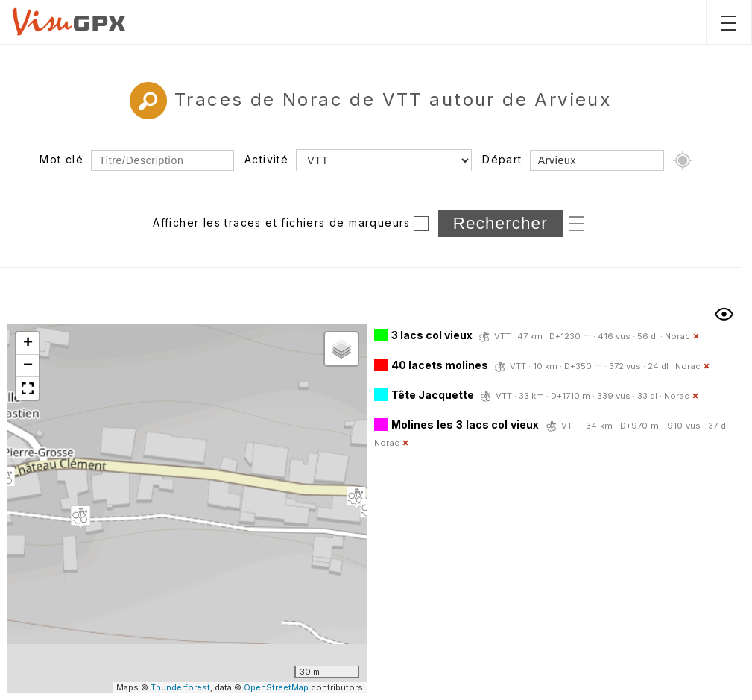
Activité (266, 159)
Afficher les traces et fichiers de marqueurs (282, 223)
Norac (677, 336)
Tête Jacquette (433, 395)
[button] (80, 517)
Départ (502, 159)
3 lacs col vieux (432, 335)
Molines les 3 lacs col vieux (465, 425)
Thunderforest (180, 687)
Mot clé (61, 159)
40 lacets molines (440, 365)
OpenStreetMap (276, 687)
